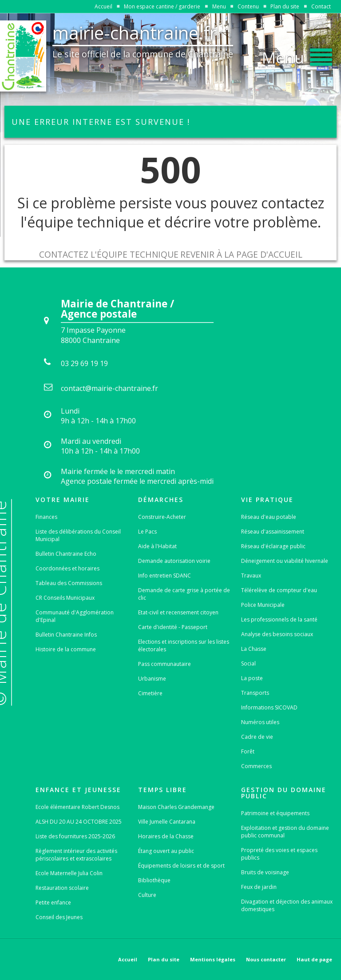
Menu (219, 6)
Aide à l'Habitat (157, 546)
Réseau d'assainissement (273, 532)
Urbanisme (152, 679)
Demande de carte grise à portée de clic (184, 594)
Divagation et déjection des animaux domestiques (287, 905)
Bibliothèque (154, 880)
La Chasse (254, 649)
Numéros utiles (260, 722)
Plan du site (285, 6)
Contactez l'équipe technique (109, 254)
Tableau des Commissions (69, 583)
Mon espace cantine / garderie (162, 6)
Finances (46, 517)
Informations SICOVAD (269, 707)
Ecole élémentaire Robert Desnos (77, 807)
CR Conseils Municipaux (65, 598)
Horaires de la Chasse (166, 836)
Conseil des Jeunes (59, 917)
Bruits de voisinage (265, 872)
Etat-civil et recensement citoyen (178, 612)
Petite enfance (53, 902)
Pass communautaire (165, 664)
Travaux (251, 576)
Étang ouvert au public (166, 851)
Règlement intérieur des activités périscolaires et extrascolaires (76, 855)
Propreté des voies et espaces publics (279, 854)
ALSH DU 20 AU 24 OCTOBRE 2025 (79, 822)
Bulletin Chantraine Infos (66, 635)
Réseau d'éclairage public (273, 546)
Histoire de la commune (66, 649)
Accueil (103, 6)
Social (248, 663)
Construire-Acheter (162, 517)
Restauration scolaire (62, 888)
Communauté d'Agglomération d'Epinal (75, 616)
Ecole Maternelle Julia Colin (69, 873)
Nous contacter (266, 959)
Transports (255, 693)
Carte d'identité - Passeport (173, 627)
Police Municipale (263, 605)
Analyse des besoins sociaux (277, 634)
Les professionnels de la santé (279, 619)
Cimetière (150, 693)
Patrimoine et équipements (275, 813)
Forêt (248, 751)
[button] (297, 55)
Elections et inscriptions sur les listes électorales (184, 645)
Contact (321, 6)
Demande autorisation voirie (174, 561)
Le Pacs (147, 532)
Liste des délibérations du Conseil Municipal (78, 535)
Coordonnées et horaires (67, 568)
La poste (252, 678)
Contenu (248, 6)
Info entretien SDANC (165, 576)
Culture (147, 895)
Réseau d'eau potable (269, 517)
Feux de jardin (259, 887)
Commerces (256, 766)
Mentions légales (213, 959)
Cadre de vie (257, 737)
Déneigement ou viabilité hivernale (285, 561)
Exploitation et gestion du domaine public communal (285, 832)
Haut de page (314, 959)
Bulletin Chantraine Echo (66, 554)
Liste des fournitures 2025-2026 (75, 836)
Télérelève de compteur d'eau (279, 590)
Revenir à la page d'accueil (241, 254)
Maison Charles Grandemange (176, 807)
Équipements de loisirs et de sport (181, 866)
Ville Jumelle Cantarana (167, 822)
